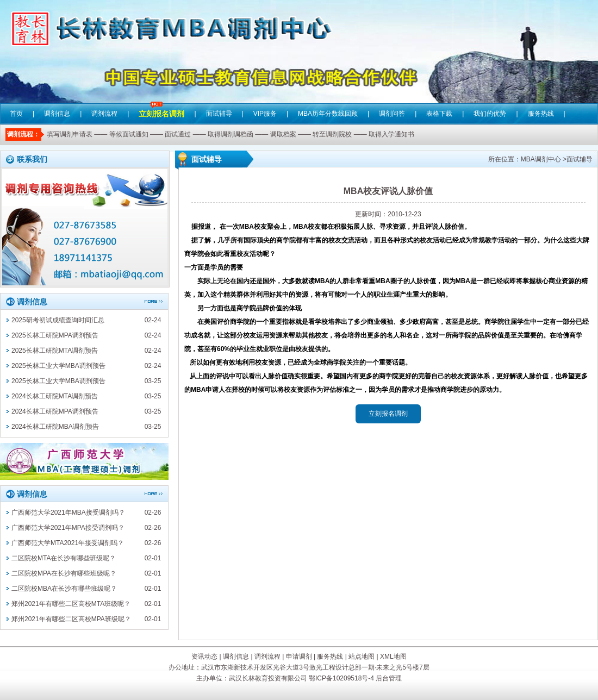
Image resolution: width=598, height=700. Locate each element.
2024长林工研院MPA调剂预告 (55, 411)
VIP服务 (265, 114)
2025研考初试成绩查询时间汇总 (58, 320)
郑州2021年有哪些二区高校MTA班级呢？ (71, 604)
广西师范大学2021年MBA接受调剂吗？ (68, 512)
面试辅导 (219, 114)
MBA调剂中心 (541, 159)
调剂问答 (392, 114)
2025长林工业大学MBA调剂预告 (58, 366)
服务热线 (541, 114)
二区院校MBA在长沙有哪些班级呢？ (64, 589)
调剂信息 (57, 114)
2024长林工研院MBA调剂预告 (55, 427)
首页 (16, 114)
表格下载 (439, 114)
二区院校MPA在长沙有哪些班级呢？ (64, 573)
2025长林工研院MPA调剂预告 (55, 335)
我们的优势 (490, 114)
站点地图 (362, 657)
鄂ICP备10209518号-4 (341, 678)
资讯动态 (204, 657)
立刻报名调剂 (161, 106)
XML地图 (393, 657)
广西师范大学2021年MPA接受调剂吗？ (68, 528)
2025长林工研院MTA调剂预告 (55, 351)
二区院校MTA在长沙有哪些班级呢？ (64, 558)
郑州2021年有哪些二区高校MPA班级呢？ (71, 619)
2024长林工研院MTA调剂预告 (55, 396)
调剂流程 (104, 114)
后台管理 (389, 678)
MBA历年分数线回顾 (328, 114)
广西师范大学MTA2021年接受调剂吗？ (68, 543)
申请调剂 (299, 657)
